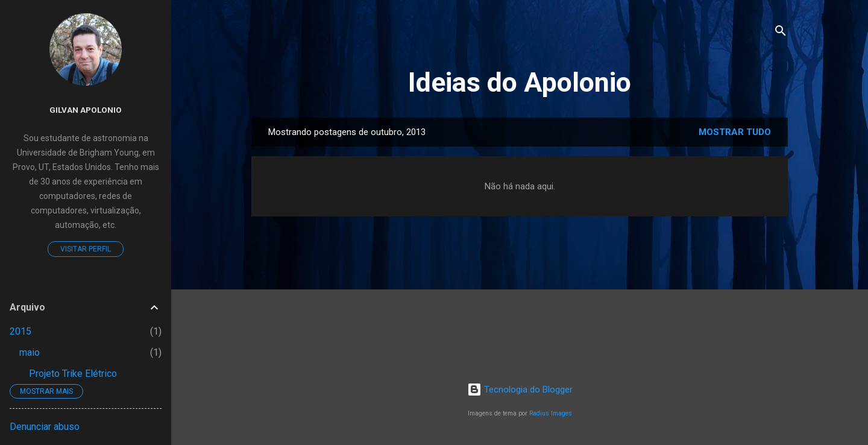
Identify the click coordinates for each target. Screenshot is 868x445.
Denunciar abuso (45, 427)
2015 (20, 331)
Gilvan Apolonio (86, 110)
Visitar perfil (86, 249)
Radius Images (551, 413)
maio (30, 352)
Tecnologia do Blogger (520, 390)
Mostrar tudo (735, 132)
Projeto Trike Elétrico (73, 374)
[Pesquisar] (781, 33)
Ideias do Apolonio (520, 82)
